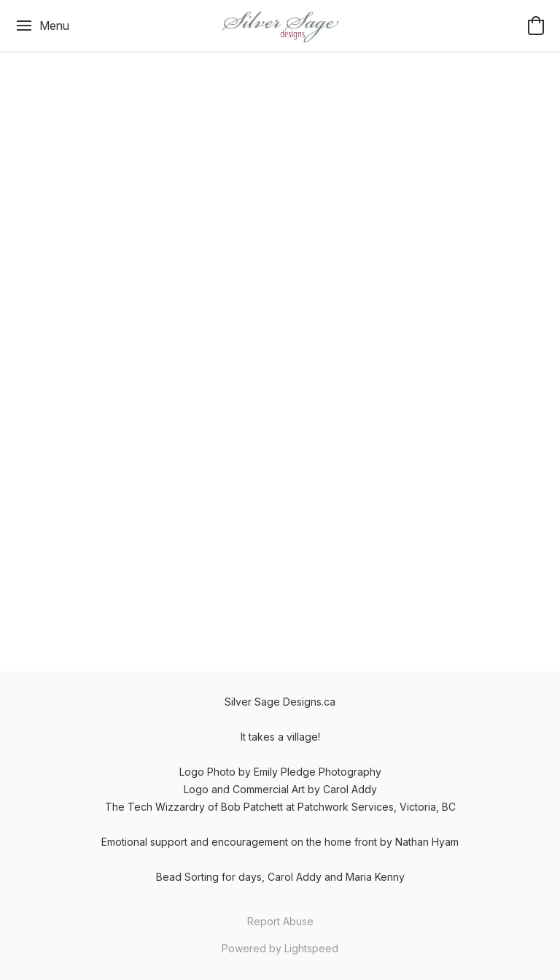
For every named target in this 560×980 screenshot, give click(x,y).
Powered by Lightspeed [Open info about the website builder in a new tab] (280, 948)
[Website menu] (42, 26)
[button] (280, 26)
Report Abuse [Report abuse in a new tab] (280, 921)
